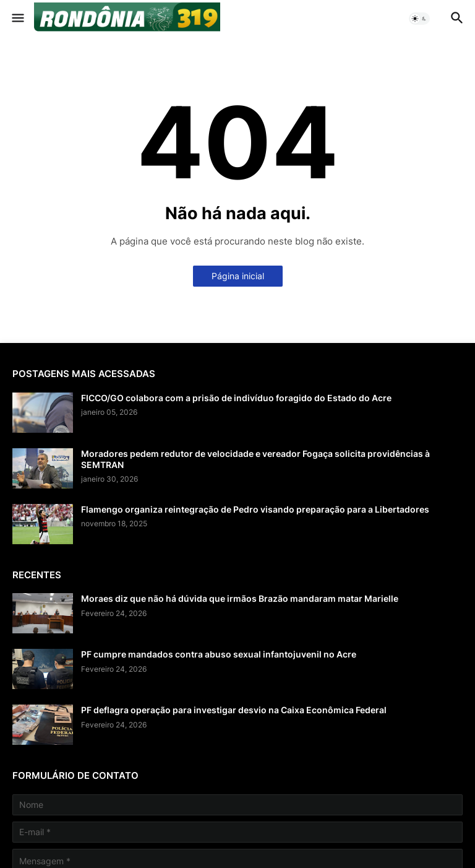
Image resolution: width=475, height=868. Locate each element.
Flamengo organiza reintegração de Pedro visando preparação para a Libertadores (255, 509)
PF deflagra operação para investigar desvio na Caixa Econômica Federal (234, 710)
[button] (17, 19)
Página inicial (238, 276)
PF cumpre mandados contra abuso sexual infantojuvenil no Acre (219, 654)
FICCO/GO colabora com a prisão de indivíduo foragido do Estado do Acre (236, 398)
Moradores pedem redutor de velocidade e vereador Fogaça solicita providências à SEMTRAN (255, 459)
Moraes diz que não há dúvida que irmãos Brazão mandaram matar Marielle (240, 598)
